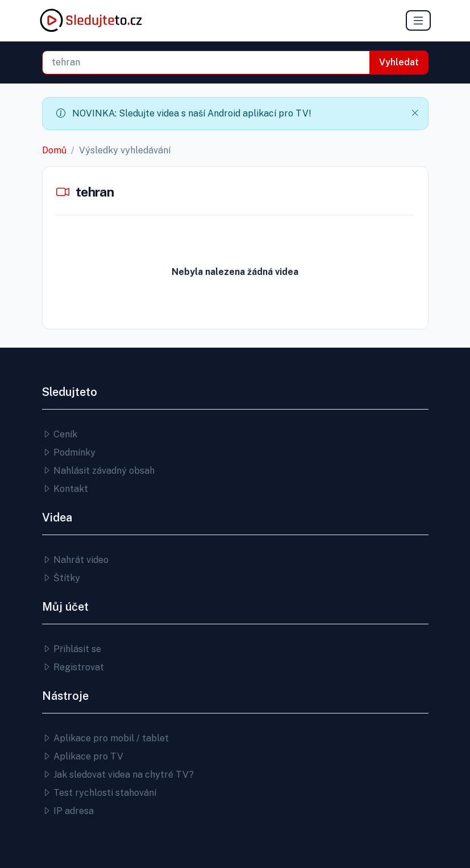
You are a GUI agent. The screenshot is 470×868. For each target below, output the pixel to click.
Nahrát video (75, 560)
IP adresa (68, 811)
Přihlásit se (72, 649)
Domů (54, 150)
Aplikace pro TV (83, 756)
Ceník (60, 434)
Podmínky (69, 452)
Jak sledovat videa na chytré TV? (118, 775)
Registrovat (73, 667)
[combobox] (206, 62)
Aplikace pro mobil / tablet (105, 738)
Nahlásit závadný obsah (98, 471)
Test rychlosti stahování (99, 793)
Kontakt (65, 489)
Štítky (61, 578)
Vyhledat (399, 62)
